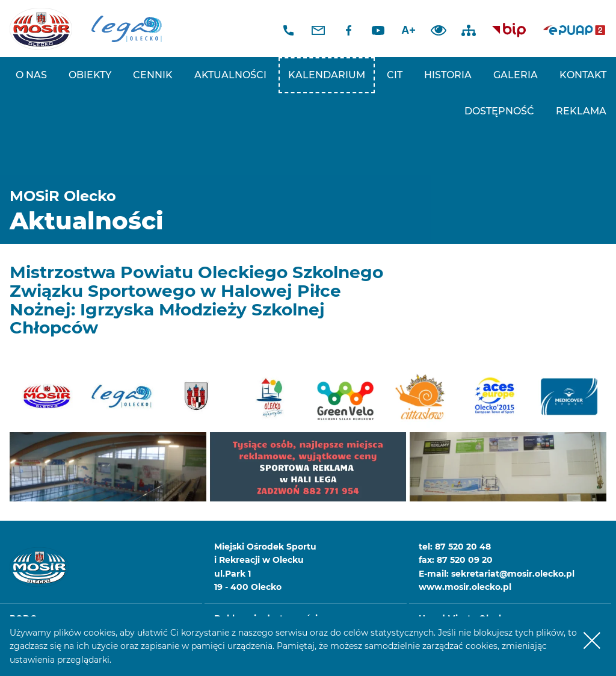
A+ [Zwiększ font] (408, 30)
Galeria (516, 75)
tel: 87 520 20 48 (455, 547)
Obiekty (90, 75)
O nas (31, 75)
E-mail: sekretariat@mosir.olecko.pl (497, 574)
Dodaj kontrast (439, 30)
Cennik (153, 75)
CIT (395, 75)
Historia (448, 75)
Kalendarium (327, 75)
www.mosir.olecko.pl (465, 587)
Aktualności (230, 75)
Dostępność (499, 111)
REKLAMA (581, 111)
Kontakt (583, 75)
